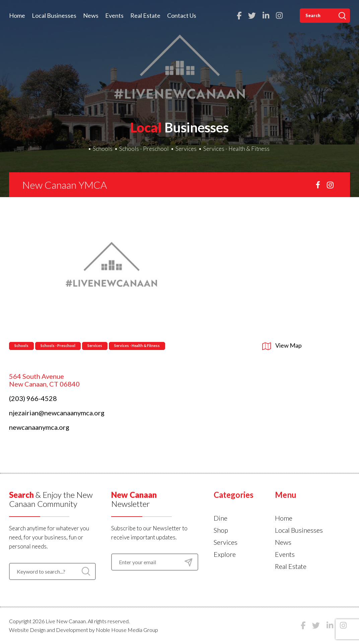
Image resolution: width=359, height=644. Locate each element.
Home (17, 15)
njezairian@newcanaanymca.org (57, 413)
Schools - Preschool (144, 149)
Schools (103, 149)
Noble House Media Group (127, 630)
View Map (282, 345)
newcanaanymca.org (39, 427)
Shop (221, 530)
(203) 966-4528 (33, 398)
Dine (221, 518)
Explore (225, 554)
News (91, 15)
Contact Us (182, 15)
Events (114, 15)
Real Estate (145, 15)
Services (186, 149)
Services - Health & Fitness (236, 149)
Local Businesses (54, 15)
